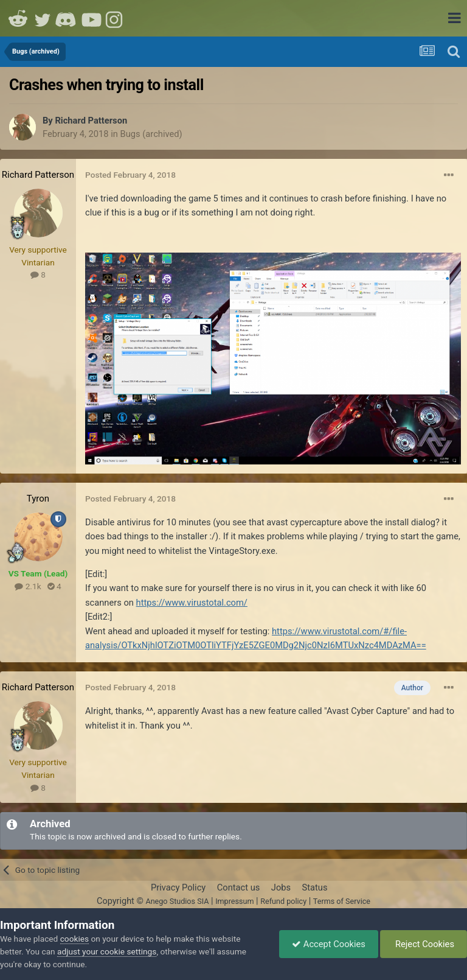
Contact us (239, 887)
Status (315, 887)
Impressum (234, 901)
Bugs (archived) (151, 134)
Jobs (281, 887)
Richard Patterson (91, 121)
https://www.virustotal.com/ (192, 603)
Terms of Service (342, 901)
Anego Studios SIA (177, 901)
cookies (74, 939)
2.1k (28, 586)
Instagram (116, 18)
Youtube (91, 18)
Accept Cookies (329, 944)
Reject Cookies (424, 944)
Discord (67, 18)
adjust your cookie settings (107, 951)
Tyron (38, 499)
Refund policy (283, 901)
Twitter (43, 18)
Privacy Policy (178, 887)
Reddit (18, 18)
